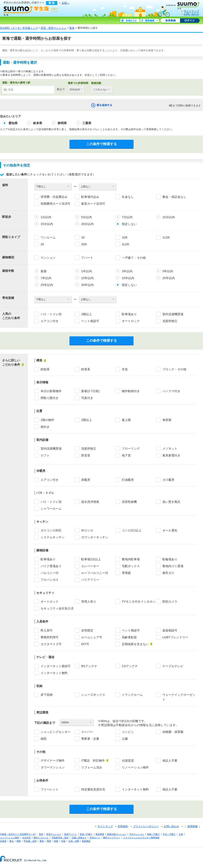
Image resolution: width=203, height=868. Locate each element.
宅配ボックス (131, 566)
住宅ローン (95, 838)
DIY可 (85, 644)
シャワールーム (51, 509)
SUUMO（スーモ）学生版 (26, 11)
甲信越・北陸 (30, 841)
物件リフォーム (41, 838)
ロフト (45, 455)
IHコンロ (87, 530)
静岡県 (62, 123)
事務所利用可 (50, 637)
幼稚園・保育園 (173, 732)
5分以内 (87, 217)
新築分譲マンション (117, 834)
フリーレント (50, 789)
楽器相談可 (170, 630)
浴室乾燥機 (129, 502)
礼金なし (128, 197)
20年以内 (169, 278)
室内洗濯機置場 (173, 314)
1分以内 (46, 217)
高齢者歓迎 (129, 637)
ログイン (190, 21)
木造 (125, 369)
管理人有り (89, 602)
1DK (125, 237)
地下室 (126, 455)
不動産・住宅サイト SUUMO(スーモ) (18, 834)
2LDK (126, 244)
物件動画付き (131, 391)
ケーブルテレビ (173, 666)
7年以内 (46, 278)
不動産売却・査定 (60, 838)
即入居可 (47, 630)
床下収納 (47, 695)
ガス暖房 (168, 480)
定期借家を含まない (135, 644)
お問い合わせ (191, 14)
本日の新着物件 (51, 391)
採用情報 (193, 826)
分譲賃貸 (128, 761)
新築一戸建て (153, 834)
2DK (84, 244)
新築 (44, 271)
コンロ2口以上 (132, 530)
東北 (12, 841)
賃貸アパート (71, 834)
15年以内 (128, 278)
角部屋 (167, 420)
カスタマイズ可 (51, 644)
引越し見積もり (79, 838)
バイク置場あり (51, 566)
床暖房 (86, 480)
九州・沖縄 (74, 841)
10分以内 (169, 217)
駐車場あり (129, 314)
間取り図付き (50, 398)
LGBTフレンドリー (175, 637)
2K (42, 244)
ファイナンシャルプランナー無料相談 (141, 838)
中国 (63, 841)
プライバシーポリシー (146, 826)
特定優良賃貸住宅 (93, 789)
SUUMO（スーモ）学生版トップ (19, 28)
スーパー (87, 732)
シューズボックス (93, 695)
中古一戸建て (169, 834)
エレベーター (90, 566)
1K (83, 237)
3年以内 (127, 271)
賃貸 (41, 834)
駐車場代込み (90, 197)
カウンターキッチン (95, 537)
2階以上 (87, 314)
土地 (181, 834)
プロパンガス (50, 580)
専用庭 (126, 573)
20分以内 (87, 224)
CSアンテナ (130, 666)
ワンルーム (48, 237)
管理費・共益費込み (54, 197)
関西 (49, 841)
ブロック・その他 (174, 369)
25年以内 (47, 285)
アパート (87, 258)
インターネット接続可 (56, 666)
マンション (48, 258)
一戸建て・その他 (134, 258)
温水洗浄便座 (90, 502)
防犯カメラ (170, 602)
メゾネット (170, 449)
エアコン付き (50, 321)
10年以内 (87, 278)
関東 (19, 841)
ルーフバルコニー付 (95, 573)
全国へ (65, 3)
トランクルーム (132, 695)
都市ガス (168, 573)
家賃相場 (100, 834)
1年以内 (87, 271)
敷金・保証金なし (174, 197)
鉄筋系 (45, 369)
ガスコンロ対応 (51, 530)
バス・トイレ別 (51, 314)
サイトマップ (191, 11)
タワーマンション (53, 767)
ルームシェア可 (92, 637)
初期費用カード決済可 (56, 204)
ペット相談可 (90, 321)
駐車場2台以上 (91, 559)
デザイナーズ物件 (53, 761)
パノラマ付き (171, 391)
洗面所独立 (170, 321)
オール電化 (170, 530)
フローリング (131, 449)
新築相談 (86, 841)
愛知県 (13, 123)
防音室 (86, 455)
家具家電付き (171, 455)
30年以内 (87, 285)
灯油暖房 (128, 480)
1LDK (166, 237)
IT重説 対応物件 (93, 761)
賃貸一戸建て (86, 834)
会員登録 (170, 21)
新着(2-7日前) (90, 391)
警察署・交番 (90, 739)
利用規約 (123, 826)
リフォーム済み (92, 767)
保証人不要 (170, 761)
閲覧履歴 (150, 21)
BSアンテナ (89, 666)
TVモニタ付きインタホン (139, 602)
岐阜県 (38, 123)
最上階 (126, 420)
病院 (44, 739)
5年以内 (168, 271)
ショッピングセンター (56, 732)
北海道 (3, 841)
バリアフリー (90, 580)
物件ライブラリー (112, 838)
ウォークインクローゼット (179, 697)
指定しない (129, 224)
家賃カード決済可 (93, 204)
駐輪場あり (170, 559)
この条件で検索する (101, 144)
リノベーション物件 (135, 767)
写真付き (87, 398)
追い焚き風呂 (171, 502)
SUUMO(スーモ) (184, 5)
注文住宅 (26, 838)
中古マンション (137, 834)
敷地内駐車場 (131, 559)
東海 (72, 28)
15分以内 (47, 224)
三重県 (87, 123)
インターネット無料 (54, 673)
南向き (45, 427)
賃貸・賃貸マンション (53, 28)
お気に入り (130, 21)
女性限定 (87, 630)
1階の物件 (47, 420)
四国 (56, 841)
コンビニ (128, 732)
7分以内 (127, 217)
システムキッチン (53, 537)
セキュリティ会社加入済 (57, 608)
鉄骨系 (86, 369)
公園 (125, 739)
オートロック (131, 321)
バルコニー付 (50, 573)
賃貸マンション (54, 834)
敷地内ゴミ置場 (173, 566)
